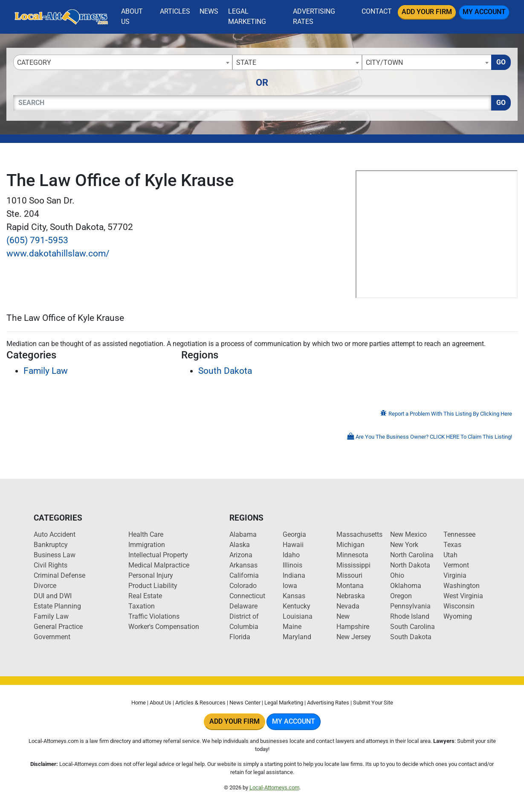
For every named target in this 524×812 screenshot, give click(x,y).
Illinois (292, 565)
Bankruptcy (51, 545)
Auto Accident (55, 534)
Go (501, 62)
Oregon (401, 596)
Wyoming (458, 616)
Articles (175, 11)
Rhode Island (410, 616)
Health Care (146, 534)
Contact (377, 11)
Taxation (142, 606)
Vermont (456, 565)
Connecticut (247, 596)
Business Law (55, 555)
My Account (484, 12)
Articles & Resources (200, 703)
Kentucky (297, 606)
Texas (452, 545)
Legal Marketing (247, 16)
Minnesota (352, 555)
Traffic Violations (154, 616)
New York (404, 545)
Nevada (348, 606)
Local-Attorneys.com (274, 787)
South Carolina (413, 627)
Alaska (240, 545)
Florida (240, 637)
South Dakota (225, 371)
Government (52, 637)
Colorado (243, 586)
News (209, 11)
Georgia (294, 534)
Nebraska (351, 596)
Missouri (349, 575)
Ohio (397, 575)
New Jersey (354, 637)
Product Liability (153, 586)
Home (139, 703)
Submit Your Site (373, 703)
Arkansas (243, 565)
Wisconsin (459, 606)
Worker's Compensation (164, 627)
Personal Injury (151, 575)
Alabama (243, 534)
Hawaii (293, 545)
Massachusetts (359, 534)
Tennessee (459, 534)
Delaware (243, 606)
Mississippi (353, 565)
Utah (450, 555)
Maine (292, 627)
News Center (245, 703)
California (244, 575)
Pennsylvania (410, 606)
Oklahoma (406, 586)
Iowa (290, 586)
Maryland (297, 637)
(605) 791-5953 (37, 240)
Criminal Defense (59, 575)
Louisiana (298, 616)
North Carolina (412, 555)
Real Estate (145, 596)
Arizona (241, 555)
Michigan (350, 545)
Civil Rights (51, 565)
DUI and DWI (53, 596)
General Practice (58, 627)
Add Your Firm (427, 12)
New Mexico (408, 534)
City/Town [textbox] (384, 63)
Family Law (46, 371)
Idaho (291, 555)
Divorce (45, 586)
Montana (350, 586)
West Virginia (463, 596)
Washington (462, 586)
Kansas (294, 596)
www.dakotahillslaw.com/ (58, 253)
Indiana (294, 575)
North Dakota (410, 565)
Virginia (455, 575)
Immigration (147, 545)
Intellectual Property (158, 555)
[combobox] (123, 62)
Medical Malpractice (159, 565)
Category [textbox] (34, 63)
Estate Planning (57, 606)
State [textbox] (246, 63)
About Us (132, 16)
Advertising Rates (314, 16)
